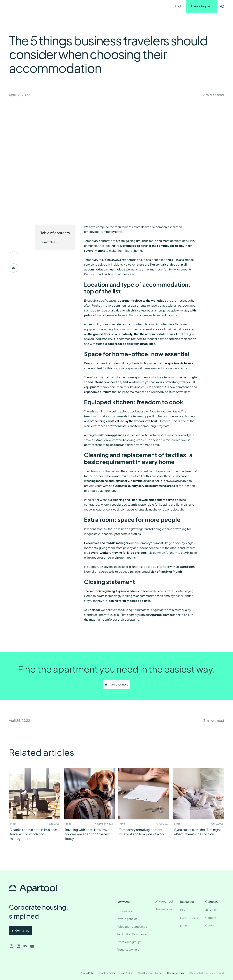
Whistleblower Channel (150, 973)
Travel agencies (127, 919)
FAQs (184, 926)
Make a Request (201, 6)
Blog (183, 910)
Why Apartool (164, 901)
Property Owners (128, 949)
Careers (211, 918)
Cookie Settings (175, 973)
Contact (121, 6)
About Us (211, 910)
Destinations (76, 6)
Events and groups (129, 942)
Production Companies (132, 934)
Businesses (124, 911)
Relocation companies (132, 927)
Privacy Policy (88, 973)
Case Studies (189, 918)
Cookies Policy (107, 973)
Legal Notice (127, 973)
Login (179, 6)
